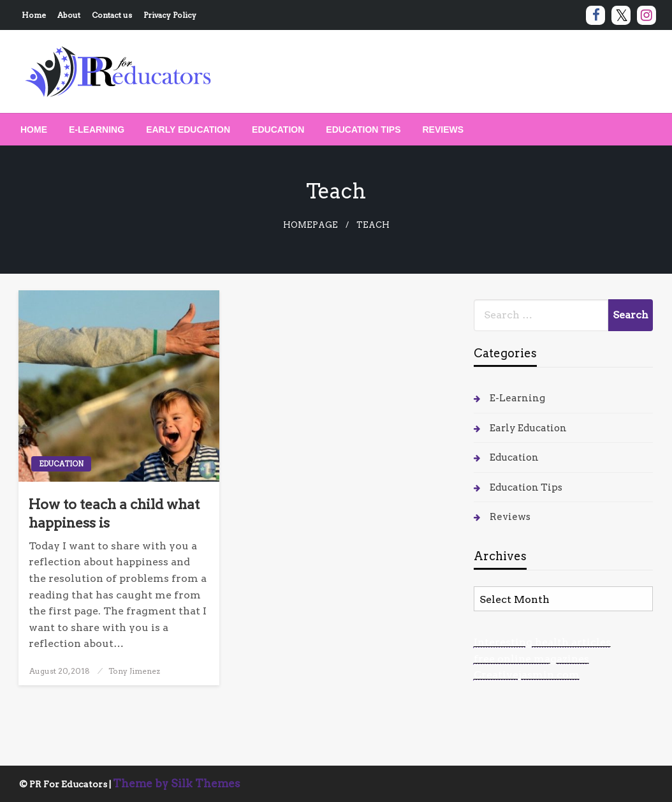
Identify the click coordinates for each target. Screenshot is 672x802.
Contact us (112, 15)
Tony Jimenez (134, 671)
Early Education (188, 130)
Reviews (443, 130)
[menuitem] (34, 130)
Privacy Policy (170, 15)
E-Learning (97, 130)
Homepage (310, 225)
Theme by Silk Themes (177, 783)
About (69, 15)
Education (278, 130)
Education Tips (363, 130)
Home (34, 15)
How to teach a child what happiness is (114, 514)
